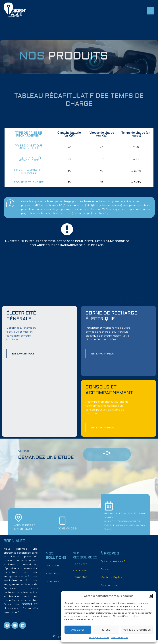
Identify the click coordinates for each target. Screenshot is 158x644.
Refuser (106, 630)
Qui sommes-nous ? (113, 561)
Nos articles (80, 570)
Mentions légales (120, 637)
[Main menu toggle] (151, 11)
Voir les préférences (137, 630)
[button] (151, 596)
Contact (105, 569)
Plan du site (80, 564)
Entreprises (53, 573)
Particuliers (53, 566)
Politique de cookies (99, 637)
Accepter (78, 630)
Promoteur (52, 581)
